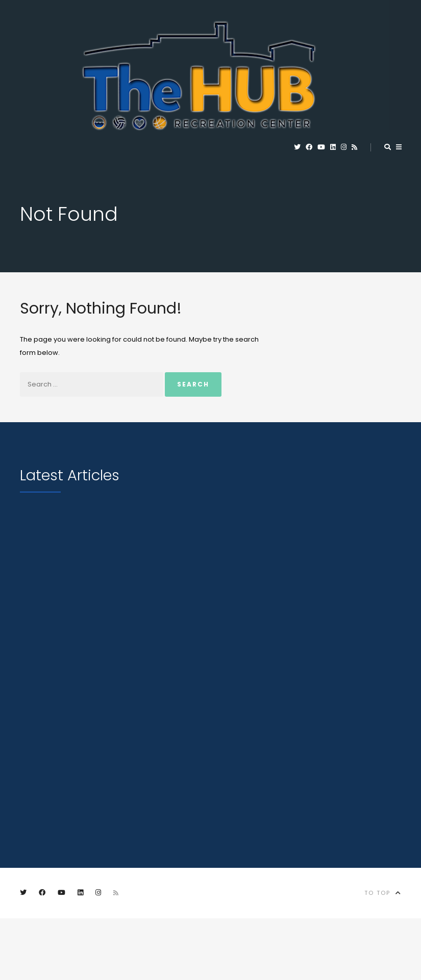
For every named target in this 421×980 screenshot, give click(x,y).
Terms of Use (321, 942)
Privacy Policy (250, 942)
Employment (44, 942)
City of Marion (175, 942)
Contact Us (106, 942)
